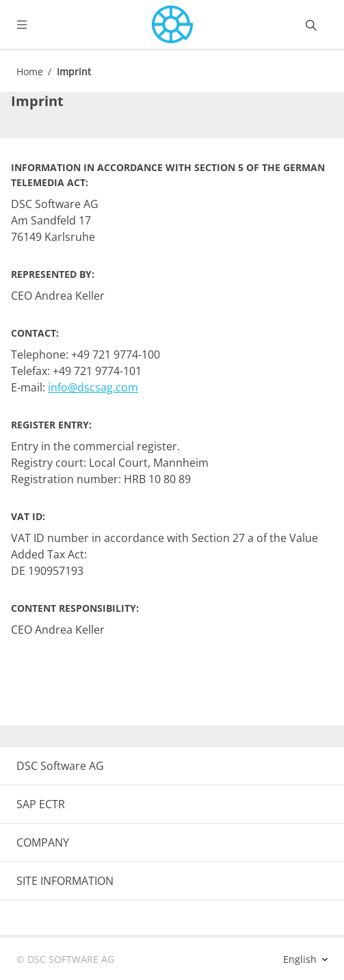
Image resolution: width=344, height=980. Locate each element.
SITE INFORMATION (65, 881)
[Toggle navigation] (33, 25)
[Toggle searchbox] (311, 25)
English (301, 959)
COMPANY (43, 842)
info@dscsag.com (93, 387)
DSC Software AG (60, 766)
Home (30, 72)
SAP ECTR (41, 804)
